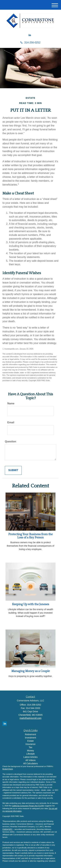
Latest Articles (30, 757)
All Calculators (30, 763)
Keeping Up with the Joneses (31, 604)
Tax (31, 747)
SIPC (10, 829)
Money (30, 751)
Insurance (30, 744)
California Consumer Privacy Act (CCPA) (28, 806)
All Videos (30, 760)
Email (11, 422)
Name (11, 403)
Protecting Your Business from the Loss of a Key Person (30, 536)
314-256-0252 (30, 43)
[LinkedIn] (30, 35)
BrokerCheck (8, 769)
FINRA (5, 829)
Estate (31, 741)
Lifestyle (30, 754)
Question (10, 442)
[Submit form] (13, 470)
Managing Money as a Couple (31, 671)
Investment (30, 738)
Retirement (30, 734)
